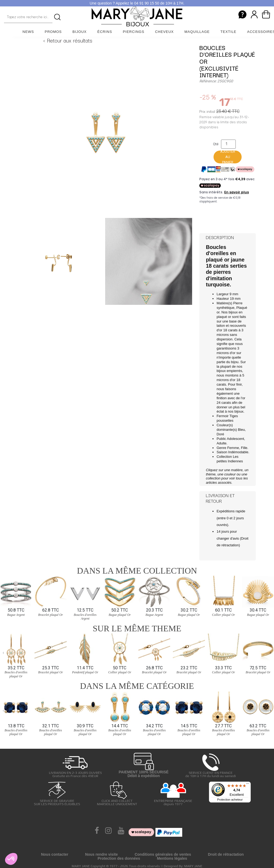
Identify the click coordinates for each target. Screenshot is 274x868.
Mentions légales (172, 858)
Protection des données (119, 858)
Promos (53, 32)
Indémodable (238, 452)
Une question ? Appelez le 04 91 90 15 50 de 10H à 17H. (137, 3)
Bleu (241, 430)
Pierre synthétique (229, 305)
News (28, 32)
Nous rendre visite (101, 854)
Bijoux (80, 32)
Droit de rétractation (226, 854)
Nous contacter (55, 854)
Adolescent (235, 439)
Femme (233, 448)
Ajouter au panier (228, 157)
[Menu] (248, 785)
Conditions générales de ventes (163, 854)
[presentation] (3, 595)
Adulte (221, 443)
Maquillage (197, 32)
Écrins (105, 32)
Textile (229, 32)
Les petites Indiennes (230, 459)
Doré (220, 434)
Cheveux (164, 32)
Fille (244, 448)
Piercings (134, 32)
